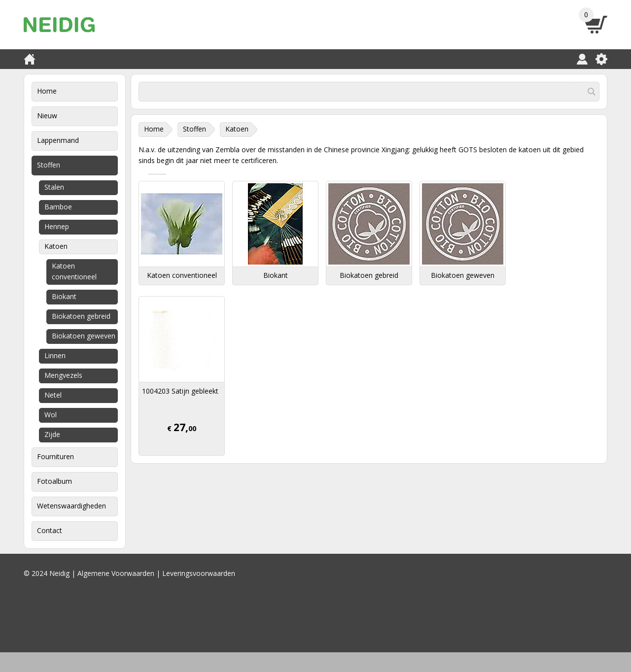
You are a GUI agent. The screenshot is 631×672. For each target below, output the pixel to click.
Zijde (52, 434)
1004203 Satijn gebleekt (180, 391)
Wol (51, 415)
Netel (53, 395)
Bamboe (58, 207)
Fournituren (55, 456)
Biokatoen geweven (84, 336)
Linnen (55, 355)
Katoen (56, 246)
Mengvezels (63, 375)
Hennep (57, 226)
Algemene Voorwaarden (116, 573)
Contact (50, 530)
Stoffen (49, 165)
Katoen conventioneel (74, 271)
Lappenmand (58, 140)
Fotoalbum (54, 481)
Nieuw (47, 116)
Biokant (64, 296)
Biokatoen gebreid (81, 316)
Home (47, 91)
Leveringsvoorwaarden (199, 573)
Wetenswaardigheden (71, 506)
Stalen (54, 187)
